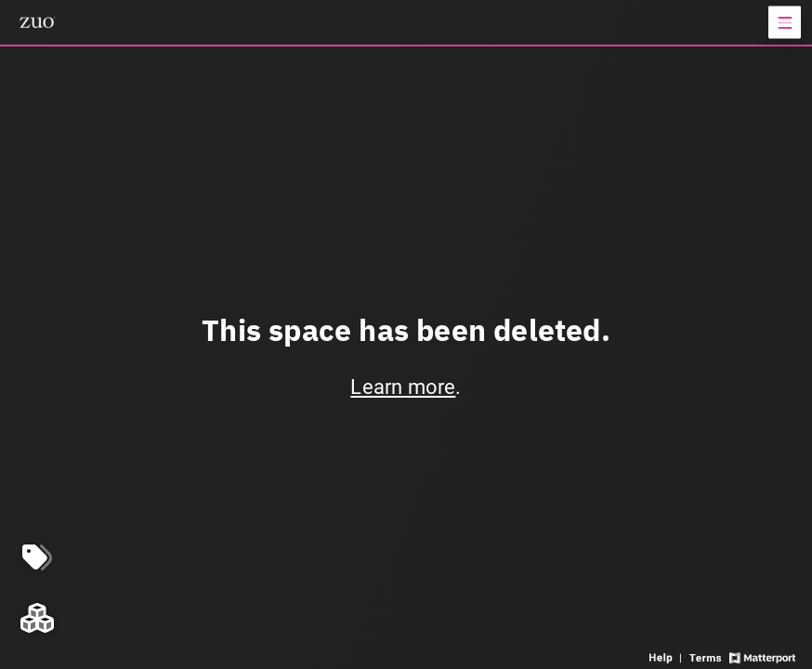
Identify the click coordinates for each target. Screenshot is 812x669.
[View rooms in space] (37, 618)
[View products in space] (785, 23)
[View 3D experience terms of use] (707, 656)
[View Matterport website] (762, 656)
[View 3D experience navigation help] (667, 656)
